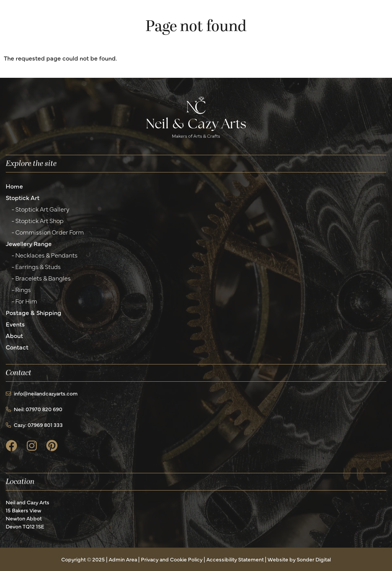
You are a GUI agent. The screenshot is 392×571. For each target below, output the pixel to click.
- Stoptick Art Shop (38, 220)
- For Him (24, 301)
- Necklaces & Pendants (45, 255)
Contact (17, 347)
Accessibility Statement (235, 559)
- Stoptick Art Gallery (40, 209)
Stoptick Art (23, 197)
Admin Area (123, 559)
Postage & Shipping (33, 312)
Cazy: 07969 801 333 (34, 425)
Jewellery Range (29, 243)
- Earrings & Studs (36, 266)
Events (15, 324)
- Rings (21, 289)
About (14, 335)
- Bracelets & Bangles (41, 278)
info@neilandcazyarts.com (42, 393)
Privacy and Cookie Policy (172, 559)
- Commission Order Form (48, 232)
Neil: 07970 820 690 (34, 409)
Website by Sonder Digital (299, 559)
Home (14, 186)
